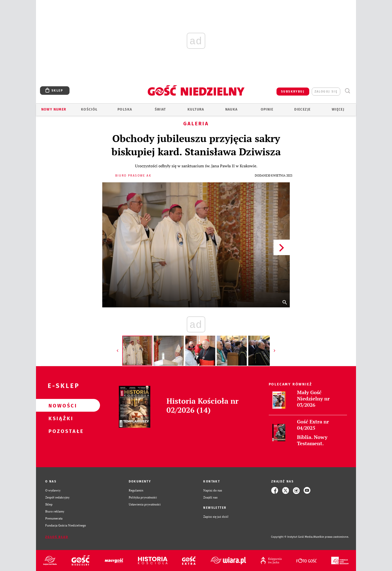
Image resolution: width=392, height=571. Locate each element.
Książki (60, 418)
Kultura (196, 109)
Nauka (231, 109)
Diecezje (302, 109)
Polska (125, 109)
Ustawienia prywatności (145, 504)
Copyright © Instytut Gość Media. (292, 537)
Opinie (267, 109)
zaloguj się (326, 92)
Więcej (338, 109)
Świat (160, 109)
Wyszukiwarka (347, 91)
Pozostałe (60, 431)
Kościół (89, 109)
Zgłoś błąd (57, 537)
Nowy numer (54, 109)
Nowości (60, 405)
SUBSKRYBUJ (293, 92)
